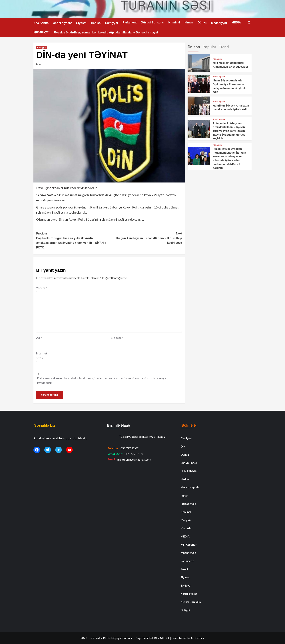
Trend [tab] (224, 47)
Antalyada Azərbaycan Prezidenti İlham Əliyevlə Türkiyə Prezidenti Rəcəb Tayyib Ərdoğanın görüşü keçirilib (229, 131)
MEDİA (236, 22)
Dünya (202, 22)
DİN (183, 446)
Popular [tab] (209, 47)
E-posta (117, 338)
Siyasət (81, 23)
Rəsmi (184, 569)
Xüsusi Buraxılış (153, 22)
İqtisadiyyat (41, 32)
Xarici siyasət (62, 23)
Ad (39, 338)
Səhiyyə (185, 585)
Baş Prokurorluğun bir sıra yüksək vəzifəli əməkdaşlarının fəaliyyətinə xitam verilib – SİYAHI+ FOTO (73, 240)
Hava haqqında (190, 487)
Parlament (130, 22)
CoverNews (179, 638)
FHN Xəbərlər (189, 471)
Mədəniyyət (219, 23)
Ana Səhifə (41, 23)
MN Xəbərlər (189, 545)
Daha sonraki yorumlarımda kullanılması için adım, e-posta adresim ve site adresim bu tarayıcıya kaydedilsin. (102, 381)
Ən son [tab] (194, 47)
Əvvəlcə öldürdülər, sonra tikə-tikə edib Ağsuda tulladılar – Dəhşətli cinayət (106, 32)
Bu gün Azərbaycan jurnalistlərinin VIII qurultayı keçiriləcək (145, 238)
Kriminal (174, 22)
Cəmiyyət (112, 23)
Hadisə (96, 23)
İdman (189, 22)
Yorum (42, 288)
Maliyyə (186, 520)
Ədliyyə (185, 610)
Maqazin (186, 528)
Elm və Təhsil (189, 463)
